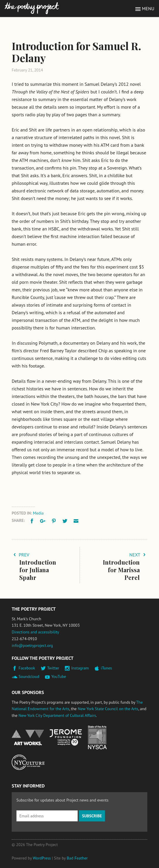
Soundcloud (29, 676)
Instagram (80, 668)
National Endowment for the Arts (28, 738)
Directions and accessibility (35, 632)
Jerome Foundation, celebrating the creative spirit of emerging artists (66, 737)
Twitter (53, 668)
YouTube (58, 676)
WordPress (42, 858)
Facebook (27, 668)
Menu (148, 8)
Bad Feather (77, 858)
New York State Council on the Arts (108, 709)
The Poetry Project (32, 8)
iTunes (106, 668)
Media (38, 513)
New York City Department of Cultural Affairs (57, 715)
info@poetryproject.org (32, 645)
